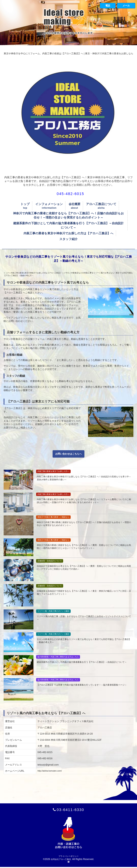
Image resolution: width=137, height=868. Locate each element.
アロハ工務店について (101, 204)
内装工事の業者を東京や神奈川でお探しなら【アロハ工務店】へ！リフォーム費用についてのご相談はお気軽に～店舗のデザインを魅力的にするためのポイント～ (84, 501)
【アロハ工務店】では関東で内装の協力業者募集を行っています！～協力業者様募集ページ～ (84, 687)
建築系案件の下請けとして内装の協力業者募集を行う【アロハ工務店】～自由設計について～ (68, 225)
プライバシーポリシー (68, 856)
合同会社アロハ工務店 (61, 860)
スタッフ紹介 (68, 239)
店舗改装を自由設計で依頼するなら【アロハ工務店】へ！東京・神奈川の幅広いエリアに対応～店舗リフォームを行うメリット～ (84, 593)
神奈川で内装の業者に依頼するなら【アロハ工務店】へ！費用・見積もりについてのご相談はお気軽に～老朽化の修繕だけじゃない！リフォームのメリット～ (84, 547)
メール (126, 6)
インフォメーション (49, 204)
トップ (25, 204)
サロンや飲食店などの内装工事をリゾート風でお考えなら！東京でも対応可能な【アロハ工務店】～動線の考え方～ (84, 641)
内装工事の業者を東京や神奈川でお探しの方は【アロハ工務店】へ (68, 233)
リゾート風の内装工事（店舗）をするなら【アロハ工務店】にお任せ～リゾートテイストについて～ (84, 618)
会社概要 (75, 204)
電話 (108, 6)
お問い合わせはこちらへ (68, 454)
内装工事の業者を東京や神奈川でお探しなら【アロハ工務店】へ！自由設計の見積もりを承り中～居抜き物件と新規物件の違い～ (84, 478)
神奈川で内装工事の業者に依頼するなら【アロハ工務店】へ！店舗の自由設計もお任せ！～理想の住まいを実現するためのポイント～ (68, 215)
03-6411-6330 (70, 810)
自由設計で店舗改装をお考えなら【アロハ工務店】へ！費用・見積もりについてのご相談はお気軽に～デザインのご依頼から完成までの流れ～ (84, 568)
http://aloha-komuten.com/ (51, 771)
